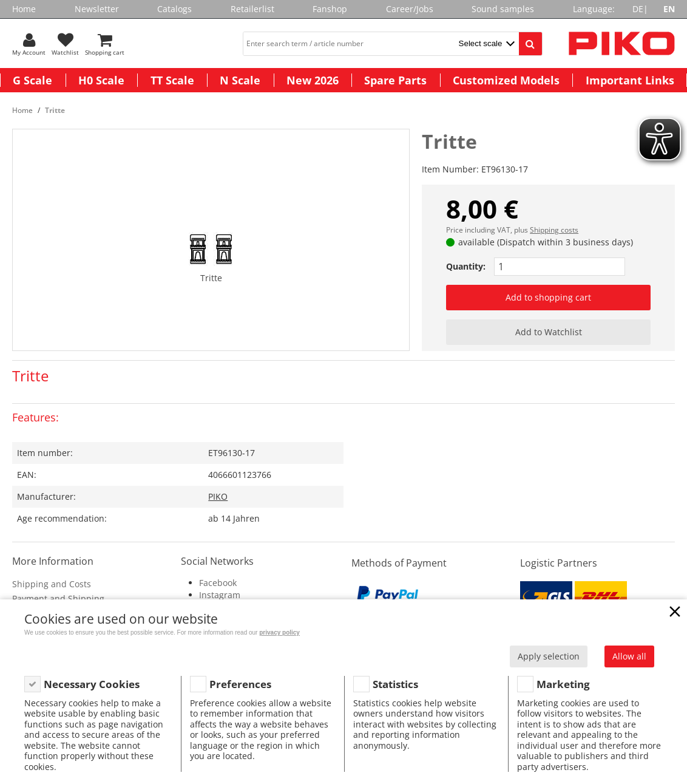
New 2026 (313, 80)
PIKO (218, 496)
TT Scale (172, 80)
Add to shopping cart (548, 297)
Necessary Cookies (92, 684)
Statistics (395, 684)
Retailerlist (252, 9)
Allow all (629, 656)
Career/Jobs (410, 9)
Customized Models (506, 80)
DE (638, 9)
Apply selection (549, 656)
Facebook (218, 583)
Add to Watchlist (549, 332)
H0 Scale (101, 80)
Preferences (240, 684)
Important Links (630, 80)
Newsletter (97, 9)
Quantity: (466, 266)
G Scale (32, 80)
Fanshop (330, 9)
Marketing (563, 684)
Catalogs (174, 9)
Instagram (220, 595)
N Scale (240, 80)
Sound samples (503, 9)
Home (24, 9)
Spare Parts (395, 80)
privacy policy (279, 632)
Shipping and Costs (52, 584)
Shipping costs (554, 230)
